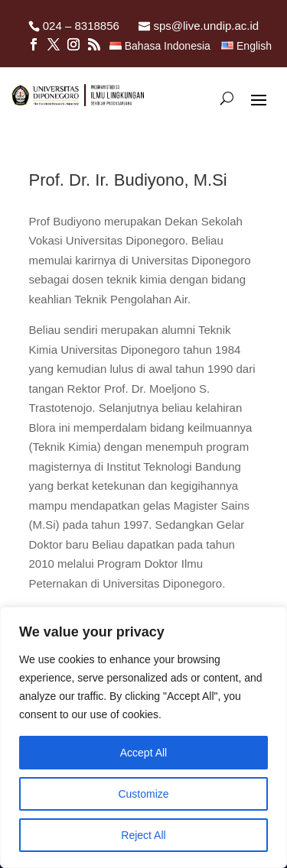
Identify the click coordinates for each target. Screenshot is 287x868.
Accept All (143, 753)
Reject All (143, 835)
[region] (143, 737)
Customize (143, 794)
